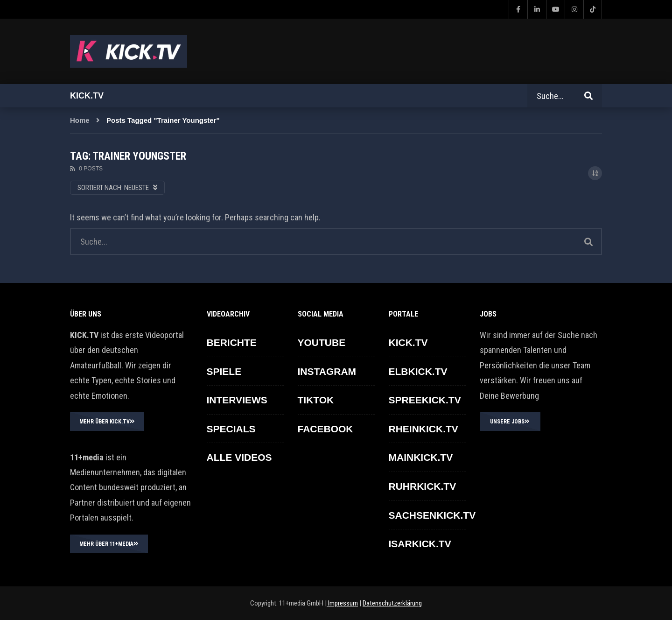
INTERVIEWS (237, 400)
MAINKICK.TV (421, 457)
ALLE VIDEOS (239, 457)
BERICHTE (232, 342)
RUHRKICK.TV (423, 486)
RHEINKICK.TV (423, 429)
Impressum (342, 603)
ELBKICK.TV (418, 371)
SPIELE (224, 371)
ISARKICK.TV (420, 544)
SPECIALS (231, 429)
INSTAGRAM (327, 371)
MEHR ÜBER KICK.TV (107, 422)
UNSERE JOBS (510, 422)
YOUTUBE (322, 342)
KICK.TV (408, 342)
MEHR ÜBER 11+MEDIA (109, 544)
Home (80, 120)
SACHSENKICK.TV (432, 515)
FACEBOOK (325, 429)
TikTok (316, 400)
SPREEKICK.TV (425, 400)
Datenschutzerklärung (392, 603)
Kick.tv (87, 96)
